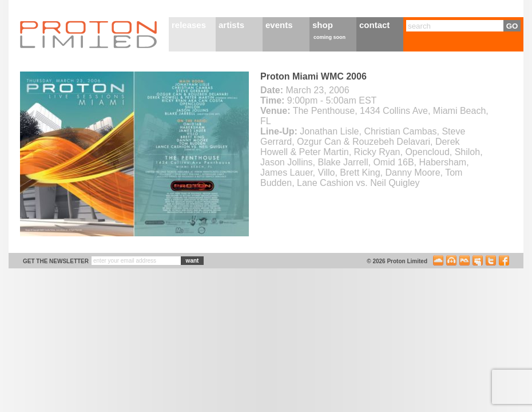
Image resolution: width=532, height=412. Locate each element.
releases (189, 25)
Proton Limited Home (89, 34)
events (279, 25)
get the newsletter (56, 261)
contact (374, 25)
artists (231, 25)
